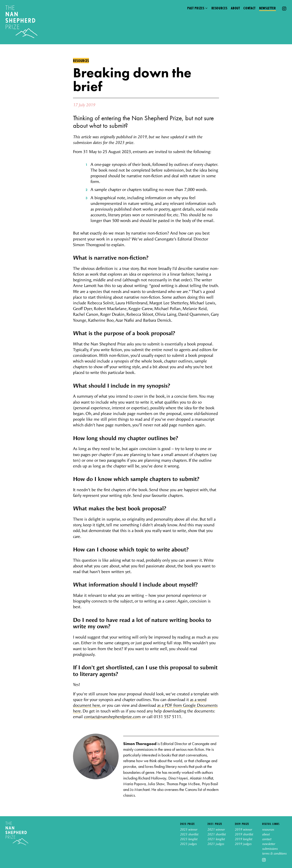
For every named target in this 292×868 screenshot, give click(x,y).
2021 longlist (216, 839)
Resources (219, 8)
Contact (249, 8)
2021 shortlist (216, 834)
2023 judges (188, 844)
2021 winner (216, 830)
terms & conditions (274, 854)
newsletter (269, 844)
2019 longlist (243, 839)
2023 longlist (189, 839)
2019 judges (243, 844)
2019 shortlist (244, 834)
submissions (270, 849)
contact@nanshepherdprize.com (112, 717)
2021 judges (216, 844)
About (235, 8)
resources (268, 830)
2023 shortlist (189, 834)
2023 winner (189, 830)
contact (267, 839)
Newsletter (267, 8)
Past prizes (196, 8)
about (266, 834)
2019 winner (243, 830)
